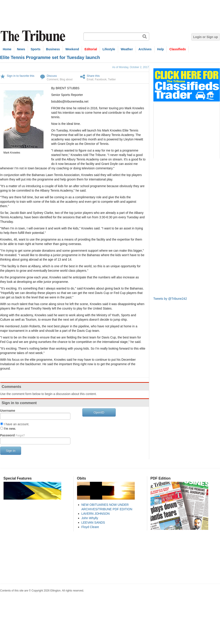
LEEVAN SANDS (93, 522)
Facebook (101, 79)
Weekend (72, 49)
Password (13, 435)
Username (8, 411)
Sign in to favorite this (21, 76)
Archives (145, 49)
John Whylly (90, 518)
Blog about (66, 79)
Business (53, 49)
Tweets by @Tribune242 (170, 299)
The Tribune (34, 36)
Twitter (112, 79)
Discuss (52, 76)
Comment (53, 79)
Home (7, 49)
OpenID (99, 412)
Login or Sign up (205, 37)
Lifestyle (109, 49)
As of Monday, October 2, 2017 (130, 67)
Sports (36, 49)
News (21, 49)
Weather (127, 49)
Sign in (11, 451)
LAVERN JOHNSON (96, 514)
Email (90, 79)
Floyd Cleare (90, 527)
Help (161, 49)
